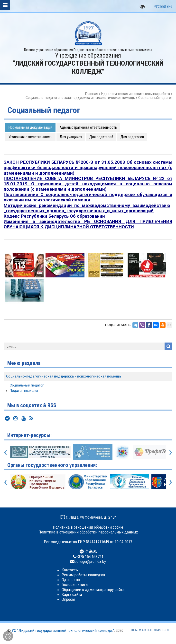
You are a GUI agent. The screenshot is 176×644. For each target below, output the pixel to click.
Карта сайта (72, 594)
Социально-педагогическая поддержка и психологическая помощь (80, 98)
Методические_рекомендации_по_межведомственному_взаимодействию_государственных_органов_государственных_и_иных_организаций (87, 208)
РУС (157, 7)
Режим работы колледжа (83, 575)
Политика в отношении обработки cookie (88, 527)
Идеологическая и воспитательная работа (136, 94)
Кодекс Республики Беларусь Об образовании (54, 216)
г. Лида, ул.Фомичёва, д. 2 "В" (91, 517)
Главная (92, 94)
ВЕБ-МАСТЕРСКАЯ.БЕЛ (150, 630)
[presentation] (5, 452)
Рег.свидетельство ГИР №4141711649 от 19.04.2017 (88, 542)
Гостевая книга (75, 584)
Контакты (70, 570)
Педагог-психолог (24, 391)
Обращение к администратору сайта (93, 590)
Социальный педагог (27, 385)
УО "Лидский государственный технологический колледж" (63, 630)
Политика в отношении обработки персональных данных (88, 532)
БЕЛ (163, 7)
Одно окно (71, 580)
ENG (170, 7)
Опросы (68, 599)
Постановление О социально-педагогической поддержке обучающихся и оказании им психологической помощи (88, 197)
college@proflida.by (90, 561)
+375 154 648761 (90, 557)
